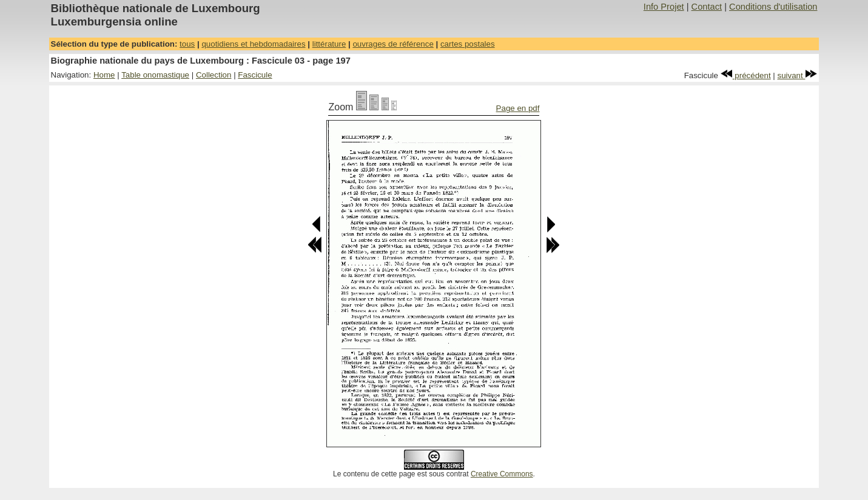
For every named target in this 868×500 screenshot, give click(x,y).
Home (104, 75)
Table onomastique (155, 75)
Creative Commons (502, 474)
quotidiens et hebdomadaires (253, 44)
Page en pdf (518, 108)
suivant (798, 75)
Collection (214, 75)
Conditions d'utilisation (773, 7)
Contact (707, 7)
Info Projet (664, 7)
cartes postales (468, 44)
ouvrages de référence (393, 44)
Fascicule (255, 75)
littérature (329, 44)
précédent (746, 75)
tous (187, 44)
